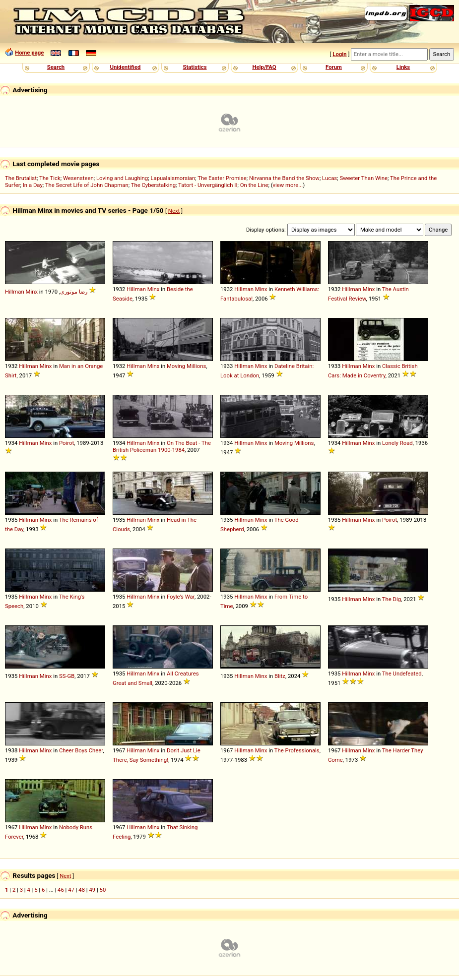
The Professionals (297, 750)
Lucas (329, 178)
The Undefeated (402, 674)
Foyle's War (181, 597)
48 (82, 890)
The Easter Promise (222, 178)
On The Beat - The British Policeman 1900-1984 (162, 446)
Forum (334, 67)
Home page (29, 53)
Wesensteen (78, 178)
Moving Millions (186, 366)
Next (174, 211)
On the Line (254, 185)
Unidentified (126, 67)
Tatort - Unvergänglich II (208, 185)
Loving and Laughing (122, 178)
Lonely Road (397, 443)
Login (339, 54)
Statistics (195, 67)
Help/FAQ (264, 67)
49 (92, 890)
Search (56, 67)
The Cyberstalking (153, 185)
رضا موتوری (74, 292)
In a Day (33, 185)
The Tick (50, 178)
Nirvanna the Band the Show (284, 178)
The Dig (392, 599)
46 (61, 890)
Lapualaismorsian (173, 178)
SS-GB (67, 676)
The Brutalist (21, 178)
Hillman (15, 292)
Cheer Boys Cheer (81, 750)
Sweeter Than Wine (363, 178)
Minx (32, 292)
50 (103, 890)
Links (403, 67)
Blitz (280, 676)
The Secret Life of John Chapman (87, 185)
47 (71, 890)
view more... (288, 185)
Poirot (66, 443)
